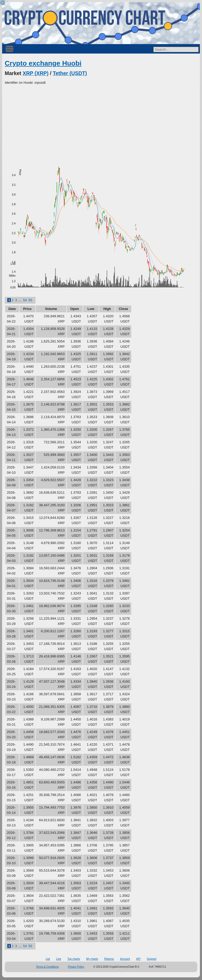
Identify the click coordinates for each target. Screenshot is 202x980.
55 (30, 300)
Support (151, 959)
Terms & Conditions (47, 967)
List (48, 959)
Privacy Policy (76, 967)
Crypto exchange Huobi (43, 63)
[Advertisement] (101, 125)
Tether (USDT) (70, 73)
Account (125, 959)
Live (59, 959)
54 (25, 300)
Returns (109, 959)
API (138, 959)
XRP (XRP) (36, 73)
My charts (92, 959)
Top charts (74, 959)
